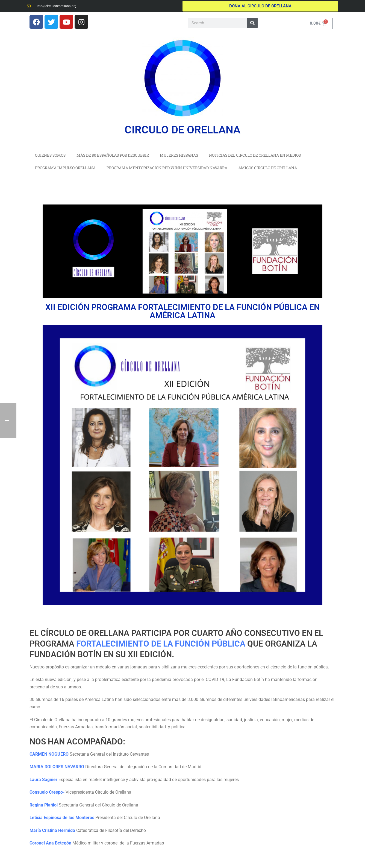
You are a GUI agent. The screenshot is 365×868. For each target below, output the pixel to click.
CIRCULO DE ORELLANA (182, 130)
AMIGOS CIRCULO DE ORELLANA (268, 168)
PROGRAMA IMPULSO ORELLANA (65, 168)
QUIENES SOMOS (50, 155)
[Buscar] (252, 23)
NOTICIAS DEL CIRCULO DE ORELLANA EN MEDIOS (255, 155)
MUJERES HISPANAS (179, 155)
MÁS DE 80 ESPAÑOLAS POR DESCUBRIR (113, 155)
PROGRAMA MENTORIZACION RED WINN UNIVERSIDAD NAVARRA (167, 168)
